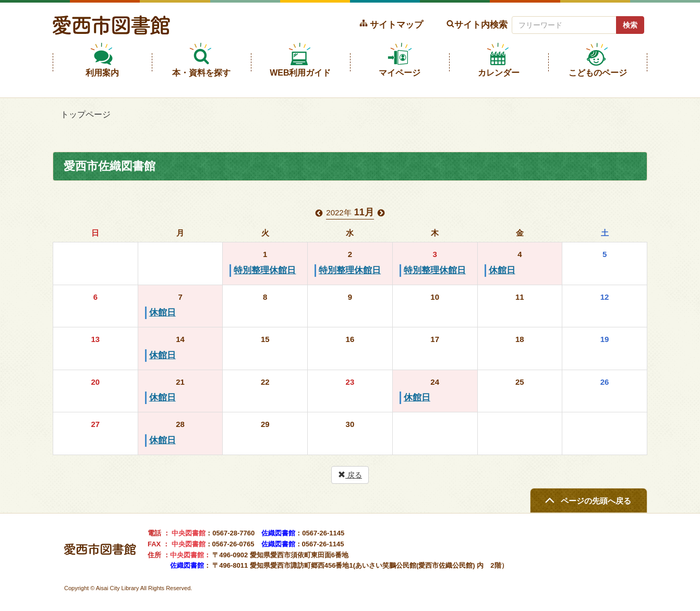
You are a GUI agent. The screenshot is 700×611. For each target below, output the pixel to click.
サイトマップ (396, 25)
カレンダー (499, 73)
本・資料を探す (201, 73)
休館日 (502, 270)
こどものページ (598, 73)
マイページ (400, 73)
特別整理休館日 (265, 270)
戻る (350, 475)
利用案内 (102, 73)
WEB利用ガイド (300, 73)
